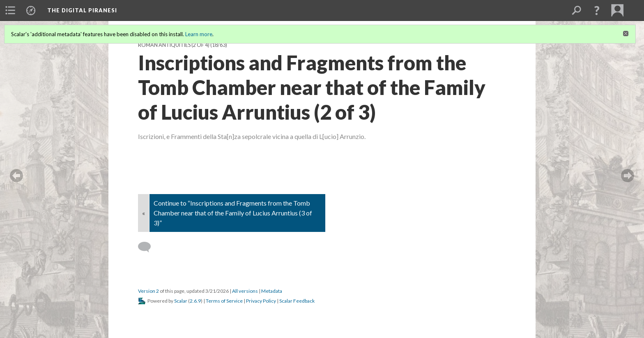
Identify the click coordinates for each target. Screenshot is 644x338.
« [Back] (144, 213)
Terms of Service (224, 301)
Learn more (199, 34)
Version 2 (148, 291)
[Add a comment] (148, 247)
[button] (597, 10)
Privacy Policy (261, 301)
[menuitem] (10, 10)
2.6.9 (195, 301)
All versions (245, 291)
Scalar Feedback (297, 301)
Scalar (181, 301)
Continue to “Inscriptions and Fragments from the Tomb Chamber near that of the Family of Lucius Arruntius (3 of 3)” (233, 213)
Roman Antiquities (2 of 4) (174, 45)
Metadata (272, 291)
